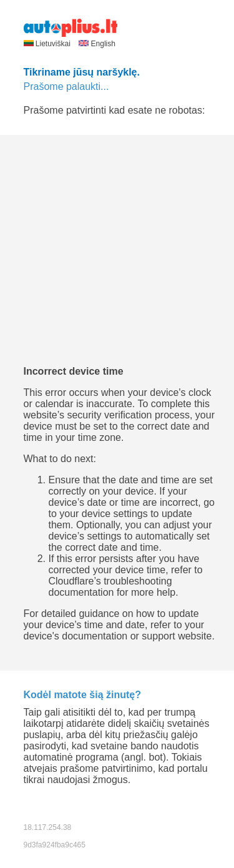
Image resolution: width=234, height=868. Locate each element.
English (97, 44)
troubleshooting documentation (110, 587)
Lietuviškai (48, 44)
